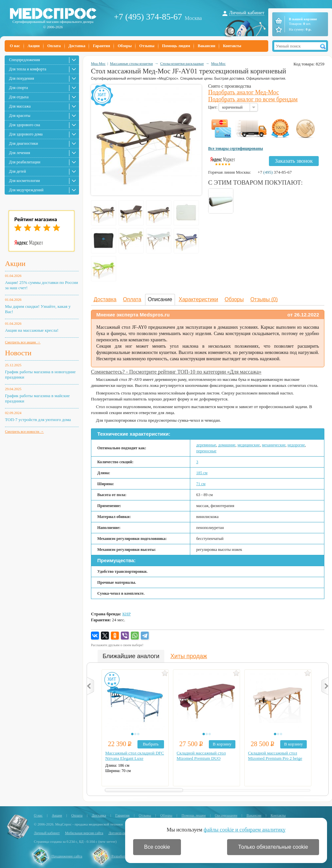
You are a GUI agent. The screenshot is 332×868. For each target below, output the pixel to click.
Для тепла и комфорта (28, 69)
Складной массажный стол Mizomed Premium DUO (201, 756)
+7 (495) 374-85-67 (148, 17)
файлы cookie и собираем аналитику (245, 830)
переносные (206, 451)
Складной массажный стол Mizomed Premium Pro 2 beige (275, 756)
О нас (15, 46)
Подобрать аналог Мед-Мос (244, 92)
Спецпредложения (24, 60)
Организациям (226, 815)
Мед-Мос (98, 63)
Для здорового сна (25, 125)
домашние (227, 445)
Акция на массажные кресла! (32, 330)
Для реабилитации (25, 162)
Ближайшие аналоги (131, 656)
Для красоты (20, 116)
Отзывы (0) (264, 299)
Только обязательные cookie (273, 847)
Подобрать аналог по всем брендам (253, 99)
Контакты (232, 46)
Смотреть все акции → (23, 342)
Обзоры (124, 46)
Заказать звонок (294, 161)
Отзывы (147, 46)
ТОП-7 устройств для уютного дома (38, 420)
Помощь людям (176, 46)
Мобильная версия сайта (84, 833)
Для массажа (20, 106)
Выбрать (151, 744)
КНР (126, 614)
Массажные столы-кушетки (131, 63)
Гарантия (101, 46)
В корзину (222, 744)
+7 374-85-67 (275, 172)
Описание (160, 299)
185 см (202, 473)
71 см (201, 484)
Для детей (17, 171)
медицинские (249, 445)
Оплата (54, 46)
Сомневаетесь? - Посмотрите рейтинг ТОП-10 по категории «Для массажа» (176, 372)
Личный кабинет (247, 13)
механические (274, 445)
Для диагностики (23, 143)
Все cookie (157, 847)
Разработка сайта (125, 856)
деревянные (206, 445)
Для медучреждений (26, 190)
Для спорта (18, 88)
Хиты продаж (189, 656)
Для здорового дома (26, 134)
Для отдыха (19, 97)
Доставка (77, 46)
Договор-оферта (121, 833)
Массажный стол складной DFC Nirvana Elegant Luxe (135, 756)
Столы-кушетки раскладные (182, 63)
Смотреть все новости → (24, 431)
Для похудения (21, 78)
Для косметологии (24, 181)
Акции (34, 46)
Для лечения (19, 153)
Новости (18, 353)
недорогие (296, 445)
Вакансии (207, 46)
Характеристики (198, 299)
